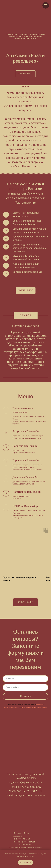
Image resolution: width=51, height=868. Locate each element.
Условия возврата (26, 845)
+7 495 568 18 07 (31, 787)
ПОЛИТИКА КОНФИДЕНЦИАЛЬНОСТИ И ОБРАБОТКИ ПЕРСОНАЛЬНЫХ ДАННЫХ (26, 849)
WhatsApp (15, 791)
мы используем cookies (26, 856)
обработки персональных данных (34, 707)
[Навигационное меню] (46, 5)
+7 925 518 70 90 (32, 791)
